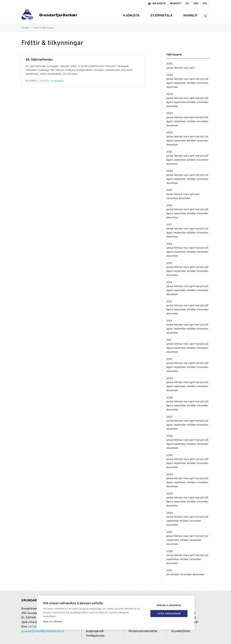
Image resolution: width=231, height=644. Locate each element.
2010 (169, 359)
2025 (170, 75)
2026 (170, 64)
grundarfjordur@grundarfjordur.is (43, 631)
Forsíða (25, 28)
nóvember (203, 83)
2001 (169, 532)
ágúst (170, 83)
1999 (169, 571)
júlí (207, 79)
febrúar (179, 68)
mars (186, 68)
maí (198, 79)
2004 (170, 475)
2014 (169, 283)
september (180, 83)
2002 (170, 513)
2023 (170, 113)
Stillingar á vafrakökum (169, 605)
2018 (169, 206)
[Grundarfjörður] (49, 15)
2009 (170, 379)
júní (202, 79)
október (192, 83)
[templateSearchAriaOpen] (206, 16)
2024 (170, 94)
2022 (170, 133)
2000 (170, 551)
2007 (169, 417)
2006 (170, 436)
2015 (169, 263)
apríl (192, 68)
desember (172, 87)
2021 (169, 152)
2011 (169, 340)
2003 (170, 494)
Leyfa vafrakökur (169, 614)
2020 (170, 171)
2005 (170, 455)
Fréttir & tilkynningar (43, 28)
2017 (169, 225)
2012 (169, 321)
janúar (170, 68)
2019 (169, 190)
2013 (169, 302)
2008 (170, 398)
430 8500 (34, 627)
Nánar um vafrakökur (53, 621)
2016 (169, 244)
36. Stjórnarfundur (39, 60)
